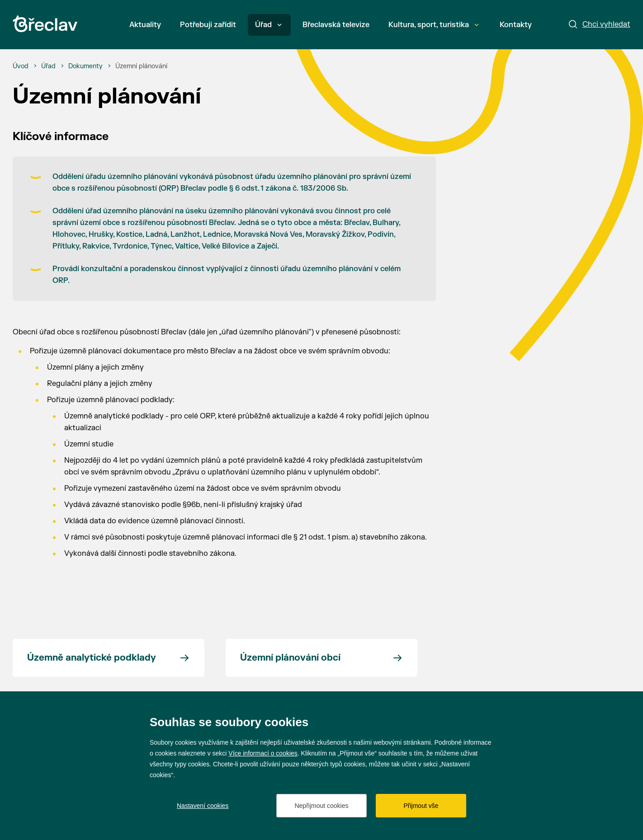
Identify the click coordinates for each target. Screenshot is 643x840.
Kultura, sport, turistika (434, 25)
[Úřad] (48, 66)
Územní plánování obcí (290, 658)
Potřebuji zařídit (208, 25)
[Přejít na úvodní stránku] (45, 24)
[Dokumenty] (85, 66)
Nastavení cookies (203, 806)
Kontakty (516, 25)
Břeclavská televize (336, 25)
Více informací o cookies (263, 753)
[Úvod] (21, 66)
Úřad (268, 25)
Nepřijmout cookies (321, 806)
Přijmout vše (421, 806)
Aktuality (145, 25)
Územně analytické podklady (92, 658)
